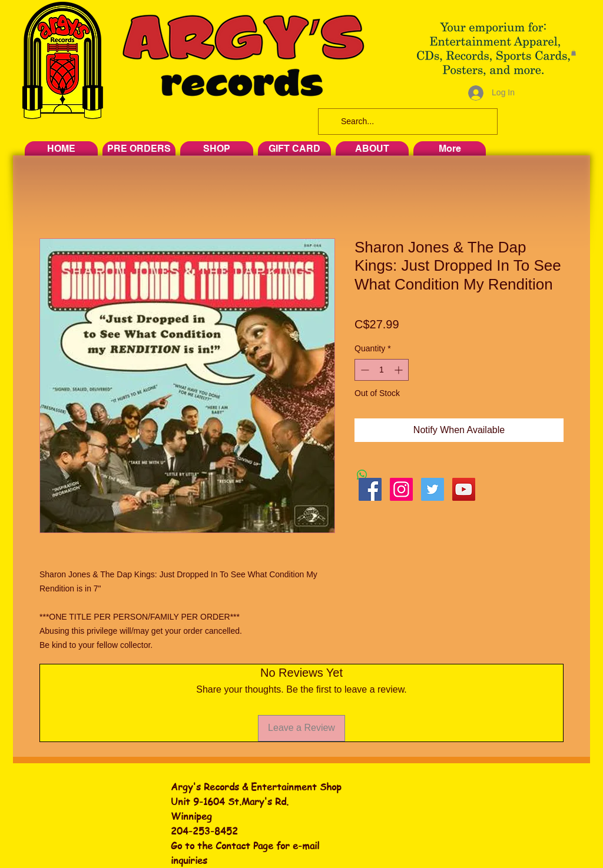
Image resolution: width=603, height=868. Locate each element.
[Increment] (400, 370)
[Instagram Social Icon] (401, 489)
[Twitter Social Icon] (433, 489)
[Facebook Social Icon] (370, 489)
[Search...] (407, 122)
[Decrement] (364, 370)
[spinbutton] (382, 370)
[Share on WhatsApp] (362, 475)
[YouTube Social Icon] (464, 489)
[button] (574, 53)
